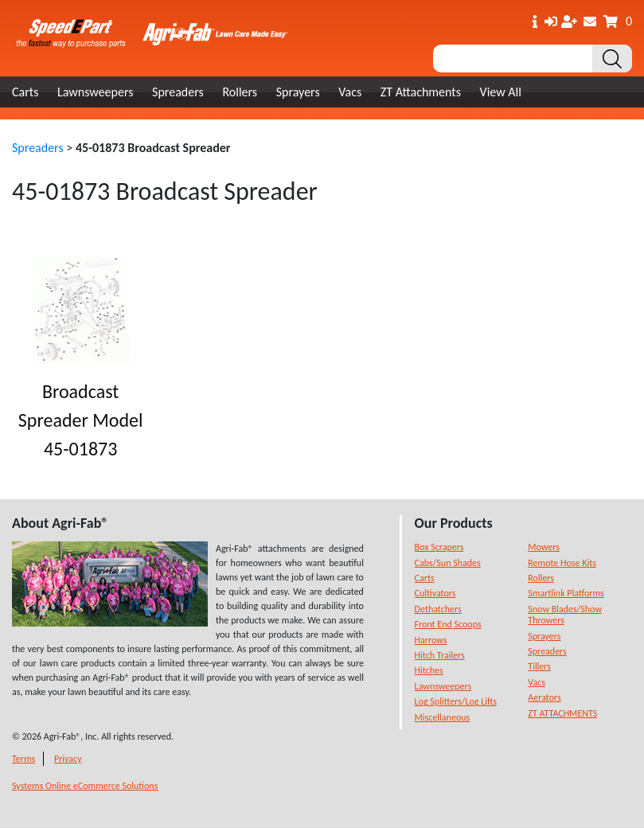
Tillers (539, 666)
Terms (23, 759)
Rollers (240, 92)
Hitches (429, 670)
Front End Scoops (448, 624)
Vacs (350, 92)
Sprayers (298, 92)
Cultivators (435, 593)
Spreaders (178, 92)
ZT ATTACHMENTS (562, 713)
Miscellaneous (443, 717)
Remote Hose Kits (562, 563)
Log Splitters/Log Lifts (456, 701)
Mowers (544, 547)
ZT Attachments (421, 92)
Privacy (68, 759)
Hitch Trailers (440, 655)
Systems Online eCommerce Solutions (85, 786)
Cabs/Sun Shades (448, 563)
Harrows (431, 640)
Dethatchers (438, 609)
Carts (25, 92)
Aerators (544, 697)
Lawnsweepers (95, 92)
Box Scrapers (439, 547)
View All (501, 92)
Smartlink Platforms (566, 593)
